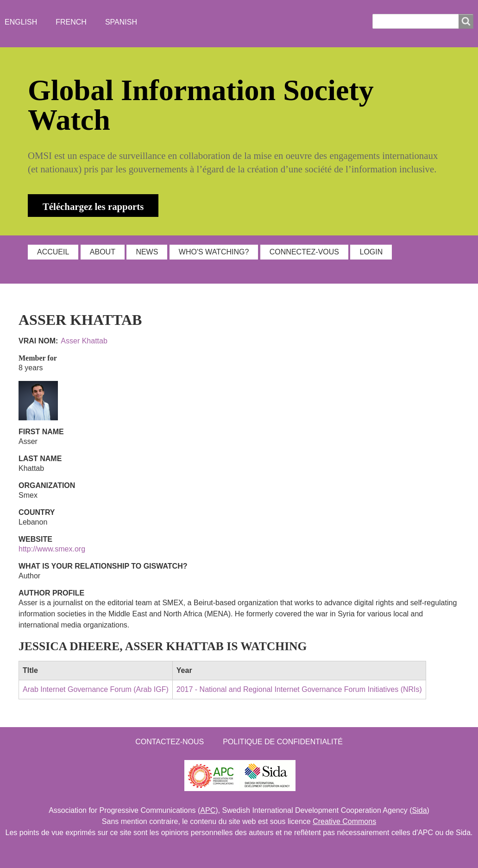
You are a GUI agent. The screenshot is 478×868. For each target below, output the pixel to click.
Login (371, 252)
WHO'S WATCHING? (214, 252)
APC (208, 810)
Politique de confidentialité (283, 742)
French (71, 22)
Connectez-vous (304, 252)
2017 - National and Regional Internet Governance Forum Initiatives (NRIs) (299, 689)
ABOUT (103, 252)
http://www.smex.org (52, 549)
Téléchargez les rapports (93, 206)
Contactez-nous (170, 742)
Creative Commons (344, 821)
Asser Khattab (84, 341)
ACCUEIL (53, 252)
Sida (420, 810)
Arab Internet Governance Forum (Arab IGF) (96, 689)
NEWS (147, 252)
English (21, 22)
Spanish (121, 22)
